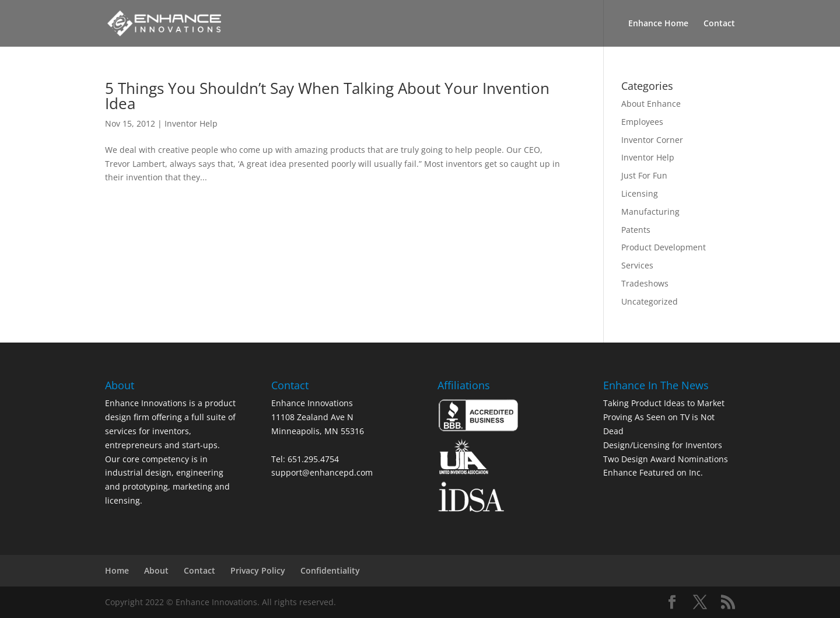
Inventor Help (191, 123)
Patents (636, 230)
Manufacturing (650, 212)
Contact (719, 24)
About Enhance (651, 104)
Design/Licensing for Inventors (663, 445)
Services (637, 265)
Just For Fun (644, 175)
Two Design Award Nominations (666, 459)
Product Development (664, 247)
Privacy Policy (258, 570)
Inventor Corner (652, 140)
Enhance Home (658, 24)
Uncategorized (650, 301)
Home (117, 570)
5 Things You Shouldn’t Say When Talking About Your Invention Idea (327, 96)
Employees (642, 122)
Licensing (640, 193)
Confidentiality (330, 570)
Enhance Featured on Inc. (653, 472)
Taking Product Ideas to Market (664, 403)
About (156, 570)
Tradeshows (645, 283)
